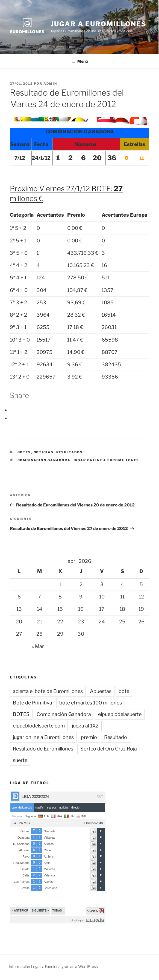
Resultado (116, 737)
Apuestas (101, 691)
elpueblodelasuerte (120, 714)
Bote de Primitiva (33, 703)
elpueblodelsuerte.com (39, 726)
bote (124, 691)
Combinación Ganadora (44, 460)
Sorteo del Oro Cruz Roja (109, 749)
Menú (80, 61)
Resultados (70, 452)
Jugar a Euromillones (98, 24)
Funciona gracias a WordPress (71, 966)
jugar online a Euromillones (106, 460)
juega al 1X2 (85, 726)
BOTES (24, 452)
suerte (20, 760)
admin (50, 84)
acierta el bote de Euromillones (48, 691)
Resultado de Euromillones (43, 749)
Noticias (44, 452)
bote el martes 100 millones (91, 703)
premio (89, 737)
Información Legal (25, 966)
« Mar (38, 646)
